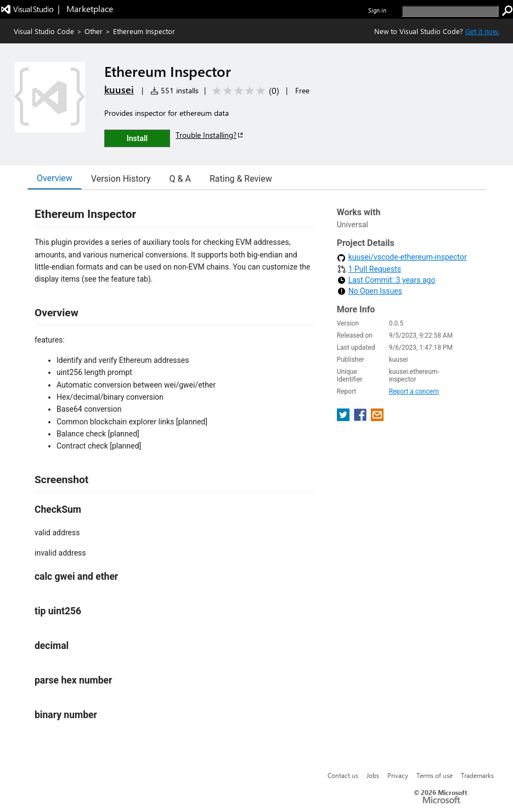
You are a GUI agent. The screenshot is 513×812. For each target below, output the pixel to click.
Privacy (398, 775)
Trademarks (477, 775)
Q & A (180, 179)
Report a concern (414, 391)
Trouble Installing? (210, 135)
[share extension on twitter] (344, 418)
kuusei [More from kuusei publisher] (119, 89)
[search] (450, 11)
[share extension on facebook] (361, 418)
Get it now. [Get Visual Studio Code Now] (482, 31)
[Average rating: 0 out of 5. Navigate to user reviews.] (244, 91)
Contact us (343, 775)
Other (94, 31)
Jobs (373, 775)
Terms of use (435, 775)
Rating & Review (241, 179)
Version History (121, 179)
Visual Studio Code (44, 31)
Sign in (377, 10)
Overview (55, 178)
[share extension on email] (377, 418)
